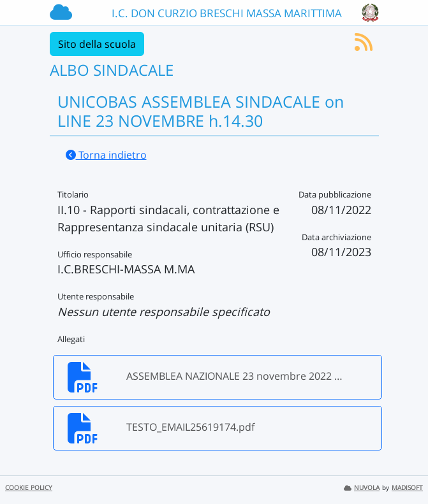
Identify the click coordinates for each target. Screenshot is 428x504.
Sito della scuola (97, 44)
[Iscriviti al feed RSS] (364, 46)
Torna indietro (106, 155)
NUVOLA (362, 488)
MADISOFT (407, 488)
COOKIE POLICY (29, 488)
